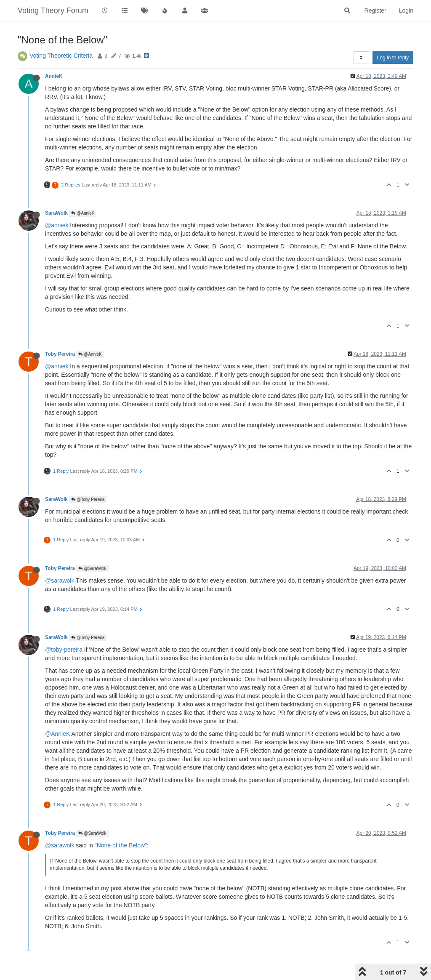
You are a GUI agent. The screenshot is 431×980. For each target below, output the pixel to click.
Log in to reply (393, 58)
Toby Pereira (60, 354)
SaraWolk (56, 213)
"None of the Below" (121, 845)
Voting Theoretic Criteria (61, 56)
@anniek (57, 225)
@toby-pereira (64, 650)
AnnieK (54, 76)
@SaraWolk (92, 569)
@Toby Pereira (88, 499)
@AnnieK (83, 213)
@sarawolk (60, 581)
